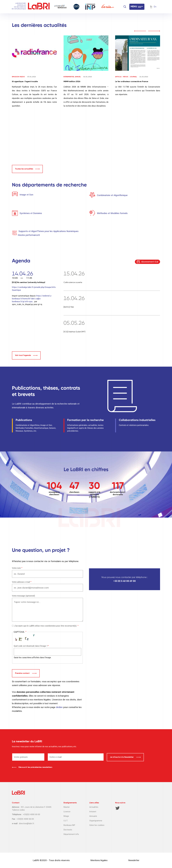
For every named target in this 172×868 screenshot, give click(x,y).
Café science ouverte (73, 283)
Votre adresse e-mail (21, 582)
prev (140, 31)
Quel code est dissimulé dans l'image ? (31, 646)
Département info (71, 834)
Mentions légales (99, 860)
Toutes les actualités (24, 169)
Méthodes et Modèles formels (112, 213)
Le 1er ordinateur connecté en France (132, 82)
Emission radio (18, 77)
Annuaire (93, 816)
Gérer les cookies (97, 825)
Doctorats (68, 830)
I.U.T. (66, 821)
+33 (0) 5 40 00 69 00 (125, 581)
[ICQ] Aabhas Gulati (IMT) (74, 332)
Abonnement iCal (150, 262)
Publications (24, 420)
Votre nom (16, 568)
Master (67, 807)
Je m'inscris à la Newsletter (122, 757)
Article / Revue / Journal (126, 77)
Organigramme (96, 821)
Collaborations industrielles (137, 420)
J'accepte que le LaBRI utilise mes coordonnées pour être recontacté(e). (46, 626)
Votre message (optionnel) (23, 596)
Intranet (93, 812)
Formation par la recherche (85, 420)
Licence (67, 812)
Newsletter (134, 860)
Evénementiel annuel (72, 77)
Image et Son (26, 195)
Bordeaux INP (69, 825)
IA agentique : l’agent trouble (25, 82)
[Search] (125, 7)
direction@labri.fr (27, 823)
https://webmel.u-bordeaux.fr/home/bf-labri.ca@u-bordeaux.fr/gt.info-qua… (32, 299)
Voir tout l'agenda (23, 355)
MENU (134, 7)
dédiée (60, 707)
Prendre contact (23, 673)
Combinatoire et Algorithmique (112, 195)
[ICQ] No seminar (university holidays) (29, 283)
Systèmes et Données (31, 213)
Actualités (94, 807)
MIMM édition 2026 (72, 82)
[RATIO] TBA (69, 307)
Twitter (118, 808)
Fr (151, 7)
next (154, 31)
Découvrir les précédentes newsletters (35, 767)
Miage (66, 816)
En (155, 7)
